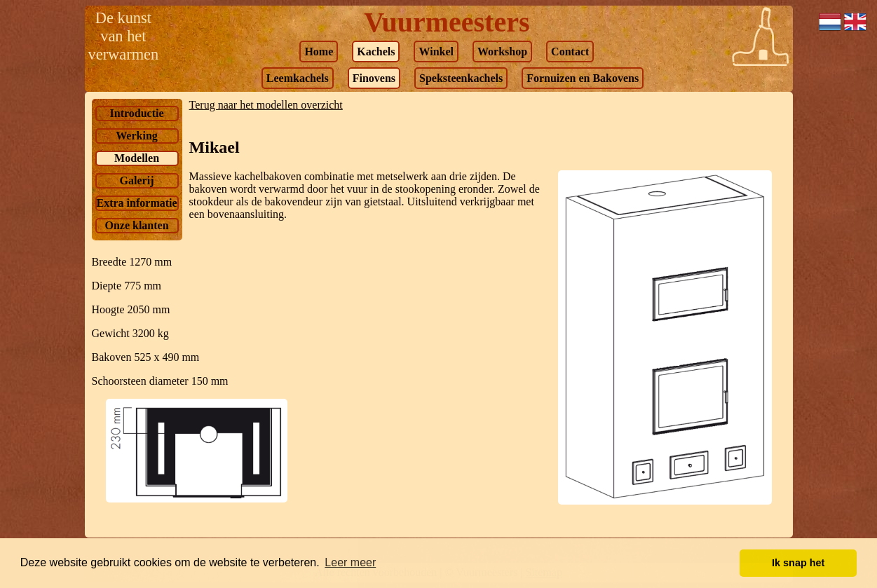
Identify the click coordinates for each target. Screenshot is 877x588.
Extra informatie (137, 203)
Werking (137, 136)
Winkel (436, 52)
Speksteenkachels (461, 78)
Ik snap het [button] (798, 563)
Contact (570, 52)
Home (319, 52)
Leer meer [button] (350, 562)
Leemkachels (298, 78)
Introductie (137, 113)
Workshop (502, 52)
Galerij (137, 180)
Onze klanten (136, 225)
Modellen (137, 158)
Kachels (376, 52)
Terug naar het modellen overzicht (266, 105)
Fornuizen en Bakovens (583, 78)
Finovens (374, 78)
